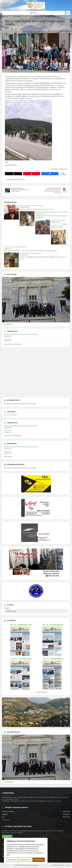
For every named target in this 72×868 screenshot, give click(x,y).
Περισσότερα (8, 456)
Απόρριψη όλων (25, 860)
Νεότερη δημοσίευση (17, 188)
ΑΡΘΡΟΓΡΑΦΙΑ (21, 180)
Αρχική (7, 29)
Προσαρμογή (12, 860)
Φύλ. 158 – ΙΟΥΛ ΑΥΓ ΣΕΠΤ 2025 (21, 659)
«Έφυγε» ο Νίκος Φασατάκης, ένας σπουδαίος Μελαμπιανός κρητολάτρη (52, 191)
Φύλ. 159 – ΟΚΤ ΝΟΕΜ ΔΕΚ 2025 (53, 625)
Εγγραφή (7, 836)
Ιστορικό (7, 608)
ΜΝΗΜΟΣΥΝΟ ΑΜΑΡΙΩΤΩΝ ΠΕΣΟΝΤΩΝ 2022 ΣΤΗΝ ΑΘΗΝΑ (21, 335)
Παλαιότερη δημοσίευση (54, 188)
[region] (26, 851)
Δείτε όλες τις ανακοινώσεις (13, 344)
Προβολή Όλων (9, 324)
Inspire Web (67, 865)
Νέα (12, 29)
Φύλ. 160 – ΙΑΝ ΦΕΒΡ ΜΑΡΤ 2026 (21, 625)
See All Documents (42, 692)
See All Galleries (9, 782)
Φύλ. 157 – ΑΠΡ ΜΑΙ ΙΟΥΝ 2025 (53, 659)
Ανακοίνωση (8, 339)
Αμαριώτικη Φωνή (9, 415)
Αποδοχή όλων (39, 860)
